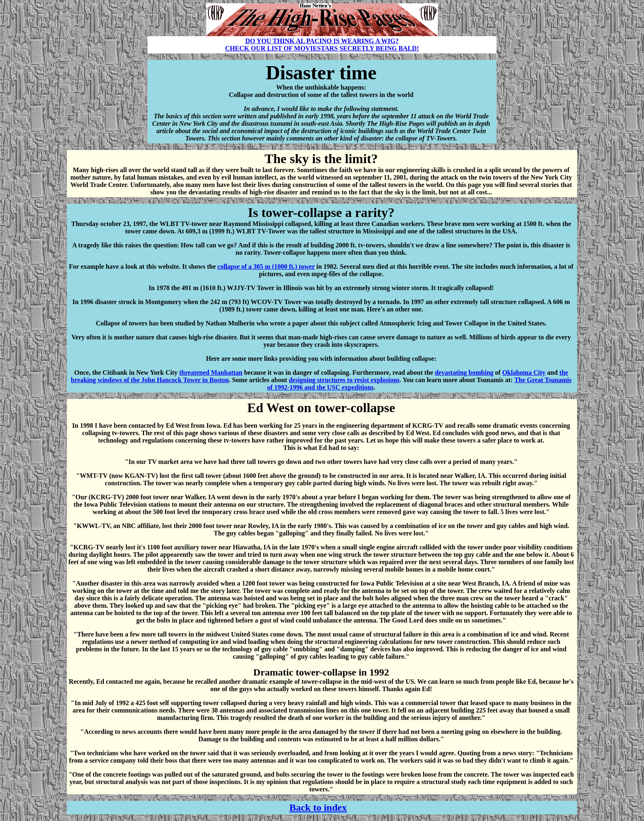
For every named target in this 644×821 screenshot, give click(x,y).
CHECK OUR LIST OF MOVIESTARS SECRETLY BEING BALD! (322, 48)
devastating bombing (464, 372)
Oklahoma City (524, 372)
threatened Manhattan (211, 372)
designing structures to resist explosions (344, 380)
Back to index (318, 807)
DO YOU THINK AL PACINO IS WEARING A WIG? (322, 41)
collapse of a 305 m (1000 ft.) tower (266, 266)
